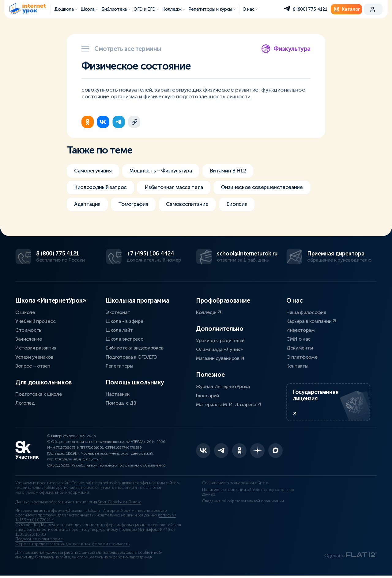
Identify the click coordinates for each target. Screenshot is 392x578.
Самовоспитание (193, 205)
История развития (36, 348)
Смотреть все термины (121, 49)
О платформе (302, 356)
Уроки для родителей (220, 340)
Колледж (209, 312)
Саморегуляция (94, 171)
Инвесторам (301, 329)
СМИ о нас (298, 339)
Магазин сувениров (220, 358)
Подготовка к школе (38, 393)
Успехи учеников (34, 356)
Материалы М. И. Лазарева (228, 404)
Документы (300, 348)
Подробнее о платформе (39, 542)
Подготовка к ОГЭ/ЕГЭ (132, 356)
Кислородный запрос (102, 188)
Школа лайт (119, 329)
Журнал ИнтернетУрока (223, 386)
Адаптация (88, 205)
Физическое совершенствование (270, 188)
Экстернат (118, 312)
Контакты (297, 365)
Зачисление (29, 339)
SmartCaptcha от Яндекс (119, 505)
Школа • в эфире (124, 321)
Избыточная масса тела (178, 188)
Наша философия (306, 312)
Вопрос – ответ (33, 365)
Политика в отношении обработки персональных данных (242, 495)
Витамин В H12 (236, 171)
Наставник (118, 393)
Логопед (25, 403)
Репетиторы (119, 365)
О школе (25, 312)
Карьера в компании (311, 321)
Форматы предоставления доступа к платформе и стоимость (72, 547)
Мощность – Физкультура (166, 171)
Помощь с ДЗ (121, 403)
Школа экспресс (124, 339)
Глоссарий (207, 395)
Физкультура (286, 49)
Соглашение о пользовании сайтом (229, 485)
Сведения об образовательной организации (237, 504)
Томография (136, 205)
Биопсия (244, 205)
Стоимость (28, 329)
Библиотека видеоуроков (135, 348)
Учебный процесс (35, 321)
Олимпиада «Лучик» (219, 349)
